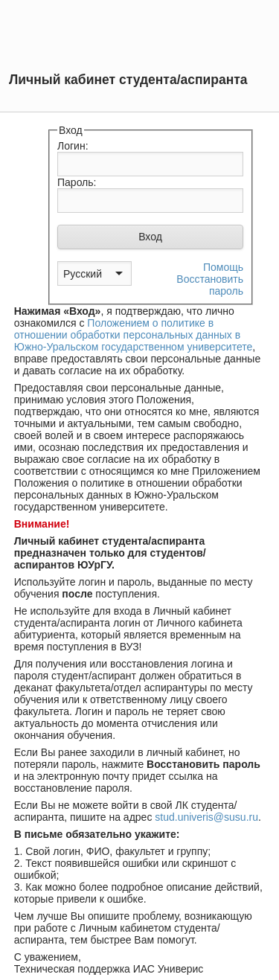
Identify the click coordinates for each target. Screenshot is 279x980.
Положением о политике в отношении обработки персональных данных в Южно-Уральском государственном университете (134, 335)
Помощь (223, 267)
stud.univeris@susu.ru (206, 817)
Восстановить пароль (210, 285)
